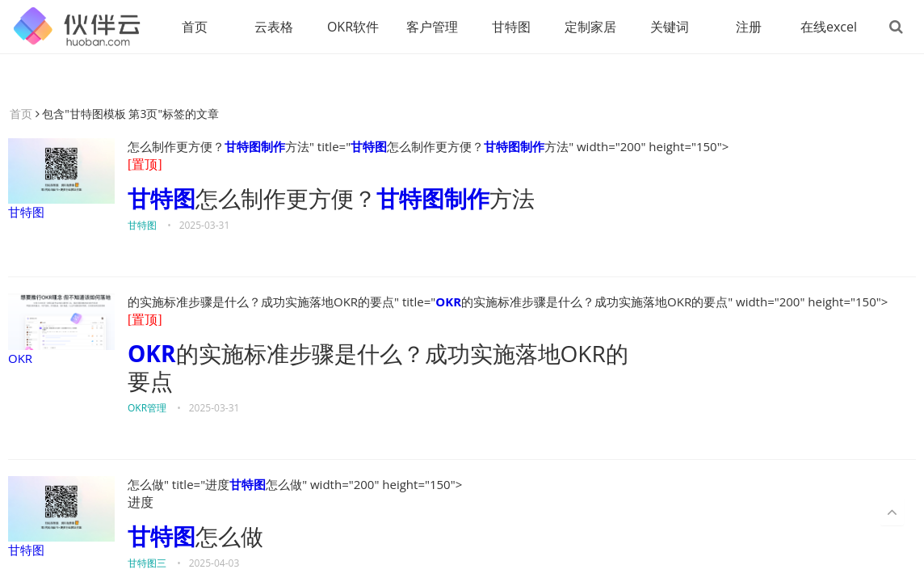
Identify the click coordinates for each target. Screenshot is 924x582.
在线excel (829, 27)
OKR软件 (353, 27)
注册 (749, 27)
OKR (61, 330)
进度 (141, 502)
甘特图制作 (255, 146)
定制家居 (590, 27)
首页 (195, 27)
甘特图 (511, 27)
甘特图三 (147, 563)
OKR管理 (147, 408)
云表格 (274, 27)
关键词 (670, 27)
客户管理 (432, 27)
